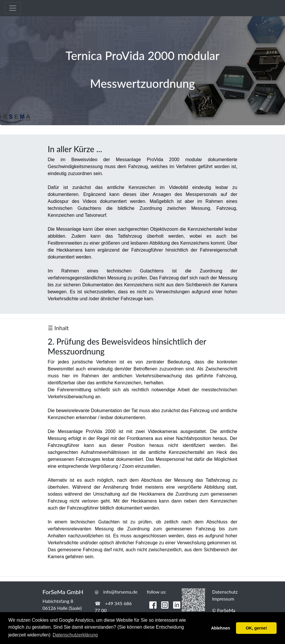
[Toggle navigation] (13, 8)
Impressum (223, 599)
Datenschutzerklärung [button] (75, 635)
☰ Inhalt (58, 328)
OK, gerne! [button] (256, 628)
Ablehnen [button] (221, 628)
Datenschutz (225, 592)
